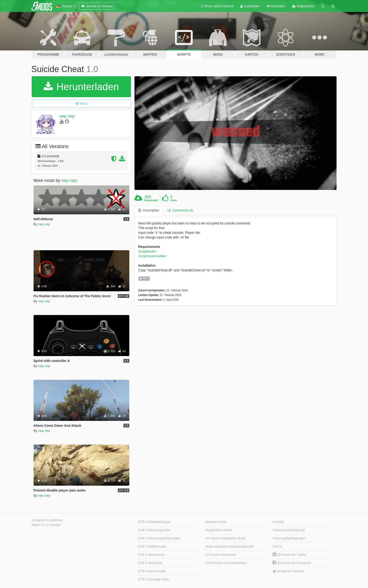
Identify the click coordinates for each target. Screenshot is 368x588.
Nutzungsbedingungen (289, 538)
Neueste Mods (216, 522)
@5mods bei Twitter (289, 555)
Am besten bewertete (221, 555)
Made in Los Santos (46, 525)
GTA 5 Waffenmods (152, 546)
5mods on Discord (288, 571)
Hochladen (250, 6)
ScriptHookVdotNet (152, 256)
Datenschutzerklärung (289, 530)
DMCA (278, 546)
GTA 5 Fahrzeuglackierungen (159, 538)
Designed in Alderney (47, 520)
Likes (174, 200)
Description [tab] (149, 210)
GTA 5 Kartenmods (152, 571)
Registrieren (303, 6)
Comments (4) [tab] (180, 210)
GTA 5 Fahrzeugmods (154, 530)
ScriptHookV (147, 251)
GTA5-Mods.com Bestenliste (226, 563)
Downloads (151, 200)
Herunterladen (81, 87)
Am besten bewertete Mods (225, 538)
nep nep (67, 116)
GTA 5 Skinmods (150, 563)
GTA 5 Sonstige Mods (154, 579)
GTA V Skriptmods (151, 555)
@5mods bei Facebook (292, 563)
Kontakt (278, 522)
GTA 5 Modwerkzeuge (154, 522)
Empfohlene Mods (219, 530)
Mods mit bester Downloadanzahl (230, 546)
